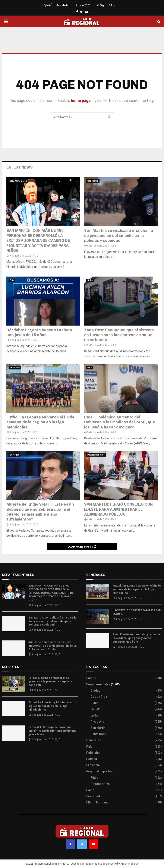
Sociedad (15, 455)
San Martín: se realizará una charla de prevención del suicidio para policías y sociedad (119, 236)
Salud (90, 280)
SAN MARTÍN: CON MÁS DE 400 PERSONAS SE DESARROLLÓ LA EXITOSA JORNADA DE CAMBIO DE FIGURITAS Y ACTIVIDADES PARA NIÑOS (38, 241)
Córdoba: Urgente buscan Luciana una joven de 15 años (39, 332)
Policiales (93, 753)
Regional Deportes (99, 771)
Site (11, 752)
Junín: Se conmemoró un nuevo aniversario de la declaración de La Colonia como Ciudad (53, 646)
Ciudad (96, 691)
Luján (94, 715)
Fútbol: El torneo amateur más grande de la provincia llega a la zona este (50, 681)
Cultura (91, 678)
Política (92, 759)
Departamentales (18, 181)
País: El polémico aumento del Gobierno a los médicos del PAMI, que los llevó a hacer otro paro (120, 422)
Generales (15, 368)
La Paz (95, 709)
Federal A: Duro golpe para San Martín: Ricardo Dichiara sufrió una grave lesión (52, 731)
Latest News (20, 167)
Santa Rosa (98, 734)
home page (81, 100)
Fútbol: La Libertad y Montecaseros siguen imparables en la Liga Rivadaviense (52, 706)
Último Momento (98, 802)
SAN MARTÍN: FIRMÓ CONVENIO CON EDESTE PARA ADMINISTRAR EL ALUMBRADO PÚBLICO (118, 509)
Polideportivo (100, 784)
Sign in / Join (106, 5)
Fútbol (95, 778)
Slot (5, 752)
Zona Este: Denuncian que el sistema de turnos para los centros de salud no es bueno (119, 335)
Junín (94, 703)
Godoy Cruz (99, 697)
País (12, 280)
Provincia (93, 765)
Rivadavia (97, 722)
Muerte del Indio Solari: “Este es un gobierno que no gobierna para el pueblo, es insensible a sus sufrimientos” (40, 512)
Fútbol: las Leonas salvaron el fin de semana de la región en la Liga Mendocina (40, 422)
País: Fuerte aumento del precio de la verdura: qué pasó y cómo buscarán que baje (136, 638)
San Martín (93, 181)
